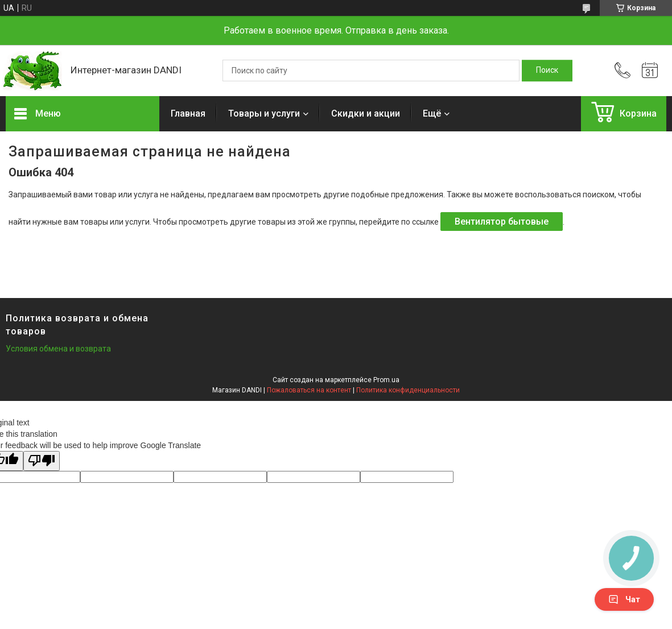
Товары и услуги (264, 113)
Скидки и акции (366, 113)
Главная (188, 113)
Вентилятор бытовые (502, 222)
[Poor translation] (42, 461)
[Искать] (547, 71)
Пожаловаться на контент (309, 390)
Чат (624, 599)
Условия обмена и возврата (58, 349)
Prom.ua (386, 380)
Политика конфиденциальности (408, 390)
